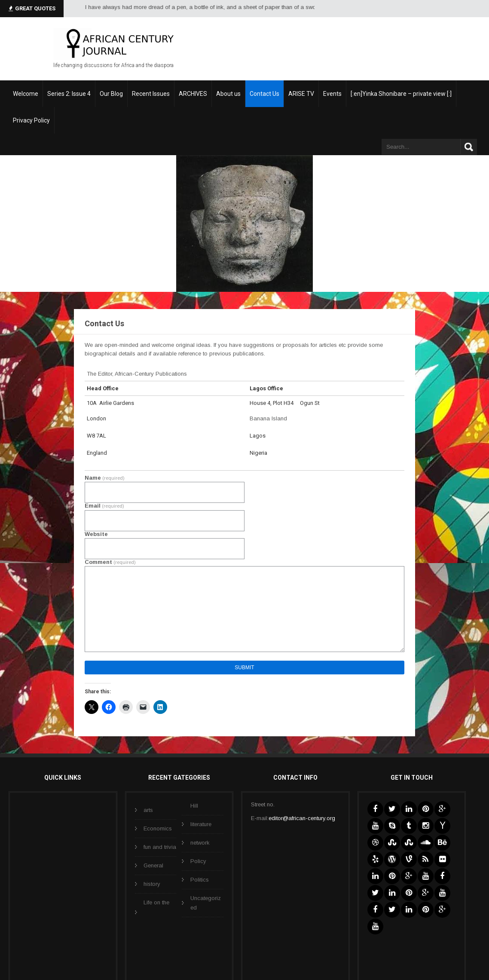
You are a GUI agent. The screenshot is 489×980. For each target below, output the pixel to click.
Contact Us (264, 94)
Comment (110, 562)
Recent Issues (151, 94)
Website (96, 534)
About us (228, 94)
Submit (244, 668)
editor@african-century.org (302, 818)
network (200, 843)
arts (148, 810)
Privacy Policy (31, 120)
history (152, 884)
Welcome (26, 94)
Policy (198, 861)
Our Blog (111, 94)
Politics (200, 880)
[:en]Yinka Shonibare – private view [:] (401, 94)
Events (332, 94)
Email (104, 506)
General (153, 865)
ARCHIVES (193, 94)
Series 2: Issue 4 (69, 94)
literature (201, 824)
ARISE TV (301, 94)
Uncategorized (206, 903)
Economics (158, 828)
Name (105, 478)
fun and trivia (160, 847)
